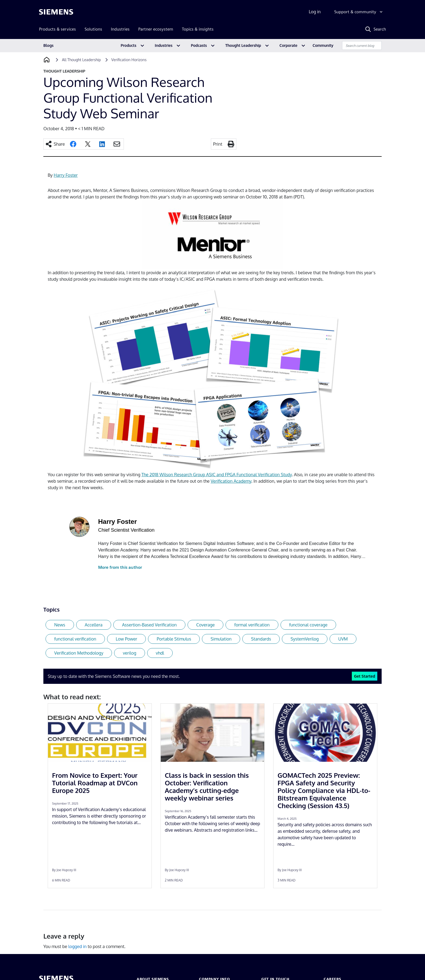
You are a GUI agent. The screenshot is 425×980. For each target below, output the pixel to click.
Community (323, 45)
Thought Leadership (243, 45)
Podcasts (199, 45)
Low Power (126, 639)
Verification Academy (231, 481)
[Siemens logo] (56, 12)
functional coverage (308, 625)
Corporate (288, 45)
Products (128, 45)
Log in (315, 12)
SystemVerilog (305, 639)
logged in (78, 946)
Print (218, 144)
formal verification (252, 625)
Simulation (221, 639)
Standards (261, 639)
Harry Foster (66, 175)
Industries (164, 45)
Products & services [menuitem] (57, 29)
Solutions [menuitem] (93, 29)
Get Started (365, 676)
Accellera (94, 625)
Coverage (205, 625)
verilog (130, 653)
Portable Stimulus (174, 639)
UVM (343, 639)
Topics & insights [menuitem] (198, 29)
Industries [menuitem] (120, 29)
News (60, 625)
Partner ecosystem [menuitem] (156, 29)
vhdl (160, 653)
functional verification (75, 639)
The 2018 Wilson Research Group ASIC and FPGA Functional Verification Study (217, 475)
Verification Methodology (79, 653)
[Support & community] (359, 12)
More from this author (120, 567)
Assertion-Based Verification (149, 625)
